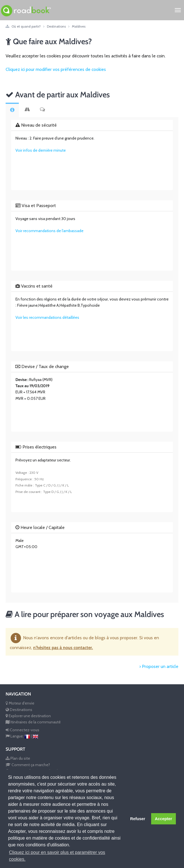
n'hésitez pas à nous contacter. (63, 648)
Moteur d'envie (20, 703)
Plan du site (18, 758)
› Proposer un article (159, 666)
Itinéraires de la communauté (33, 722)
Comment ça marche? (28, 765)
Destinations (57, 26)
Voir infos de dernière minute (41, 150)
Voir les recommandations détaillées (47, 317)
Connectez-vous (22, 730)
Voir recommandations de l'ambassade (49, 231)
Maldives (79, 26)
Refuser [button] (138, 819)
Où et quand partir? (27, 26)
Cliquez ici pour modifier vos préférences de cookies (56, 69)
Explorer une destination (28, 716)
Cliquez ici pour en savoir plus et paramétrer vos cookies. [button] (57, 856)
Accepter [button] (163, 819)
